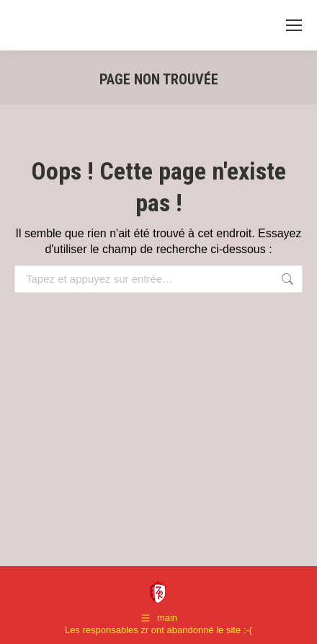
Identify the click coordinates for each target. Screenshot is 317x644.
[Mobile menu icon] (294, 25)
